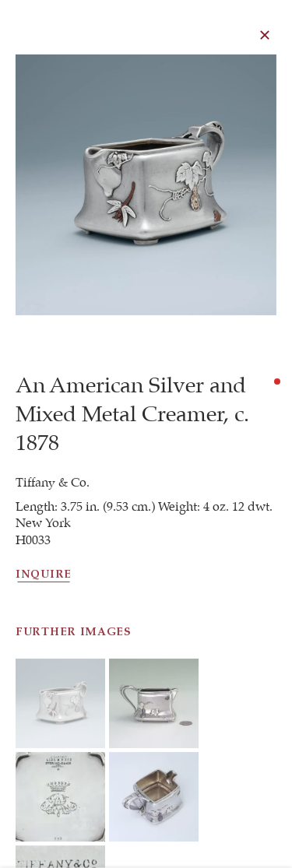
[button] (60, 748)
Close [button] (266, 35)
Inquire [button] (44, 578)
